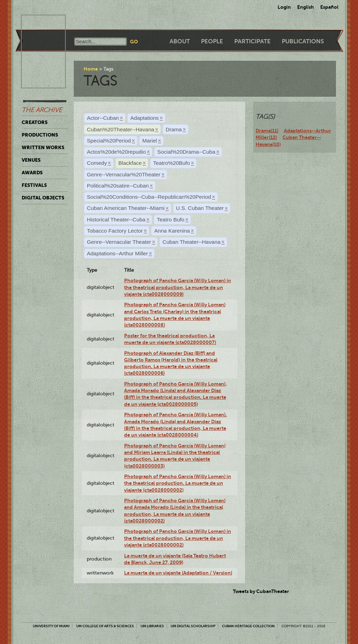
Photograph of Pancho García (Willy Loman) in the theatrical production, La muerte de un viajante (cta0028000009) (178, 287)
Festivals (34, 185)
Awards (32, 173)
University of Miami (51, 626)
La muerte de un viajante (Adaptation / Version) (178, 573)
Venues (31, 160)
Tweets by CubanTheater (261, 591)
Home (91, 69)
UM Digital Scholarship (193, 626)
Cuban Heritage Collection (248, 626)
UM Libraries (152, 626)
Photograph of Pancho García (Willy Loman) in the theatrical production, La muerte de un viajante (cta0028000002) (178, 483)
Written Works (43, 147)
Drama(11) (267, 131)
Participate (252, 41)
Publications (303, 41)
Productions (40, 135)
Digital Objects (43, 198)
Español (329, 7)
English (306, 7)
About (180, 41)
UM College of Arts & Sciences (105, 626)
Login (284, 7)
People (212, 41)
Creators (35, 122)
